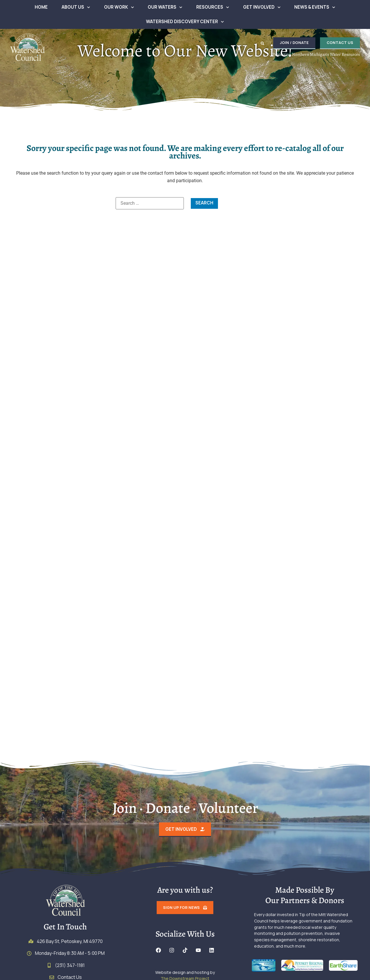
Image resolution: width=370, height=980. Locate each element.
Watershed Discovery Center (185, 22)
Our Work (119, 7)
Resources (213, 7)
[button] (261, 43)
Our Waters (165, 7)
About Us (76, 7)
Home (41, 7)
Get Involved (262, 7)
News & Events (315, 7)
